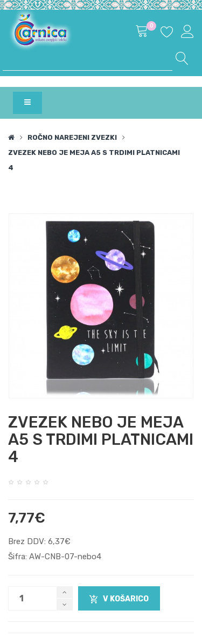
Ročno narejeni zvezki (72, 137)
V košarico (119, 599)
